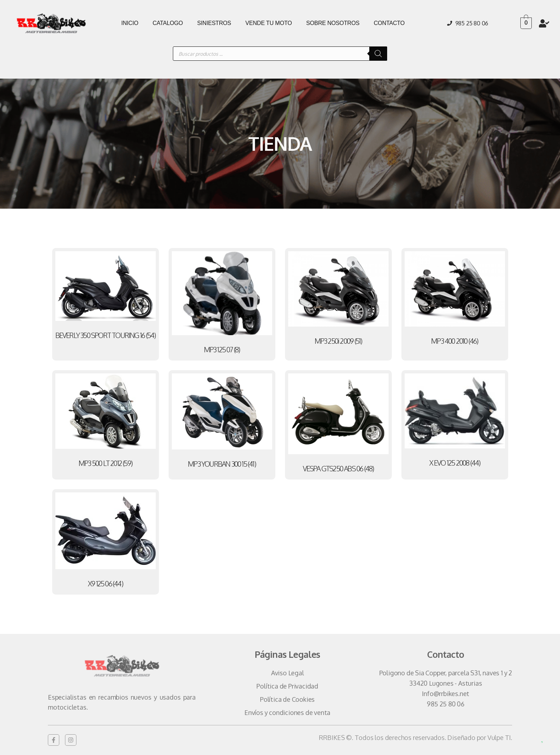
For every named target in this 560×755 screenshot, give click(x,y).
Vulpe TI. (500, 737)
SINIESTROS (214, 23)
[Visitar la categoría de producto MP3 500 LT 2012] (106, 422)
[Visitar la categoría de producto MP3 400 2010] (455, 300)
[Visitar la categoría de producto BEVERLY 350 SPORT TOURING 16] (106, 297)
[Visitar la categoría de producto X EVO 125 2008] (455, 422)
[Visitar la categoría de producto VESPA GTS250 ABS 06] (338, 425)
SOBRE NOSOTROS (333, 23)
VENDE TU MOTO (269, 23)
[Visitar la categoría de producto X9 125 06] (106, 542)
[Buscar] (378, 54)
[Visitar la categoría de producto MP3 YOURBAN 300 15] (222, 423)
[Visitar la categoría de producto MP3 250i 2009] (338, 300)
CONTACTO (389, 23)
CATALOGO (168, 23)
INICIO (130, 23)
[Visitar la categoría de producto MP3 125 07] (222, 304)
